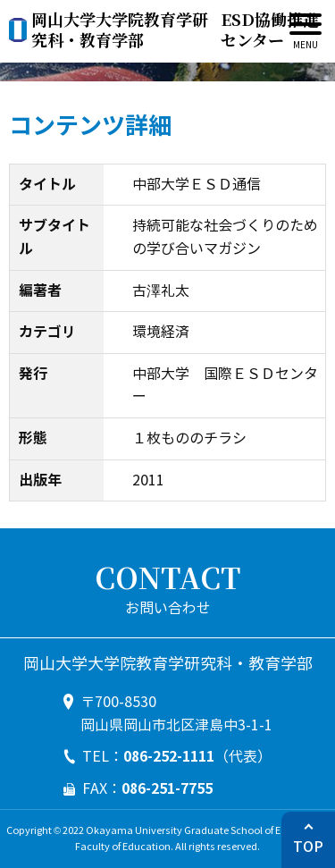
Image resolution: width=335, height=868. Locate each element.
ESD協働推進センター (175, 30)
